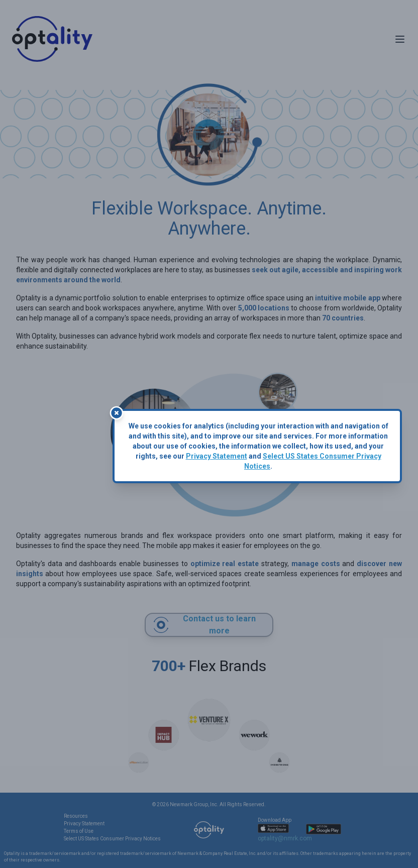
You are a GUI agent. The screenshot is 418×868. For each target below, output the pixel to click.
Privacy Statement (217, 456)
